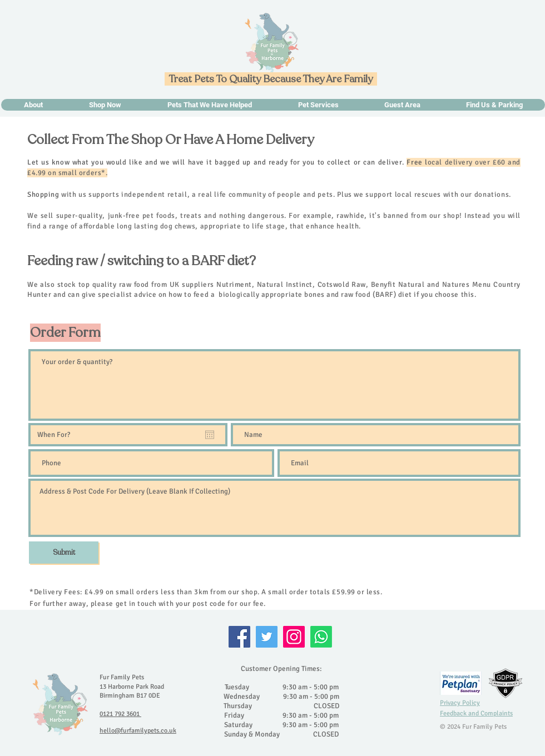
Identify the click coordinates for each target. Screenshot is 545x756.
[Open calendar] (210, 435)
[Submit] (64, 553)
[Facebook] (239, 637)
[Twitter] (267, 637)
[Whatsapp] (321, 637)
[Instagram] (294, 637)
